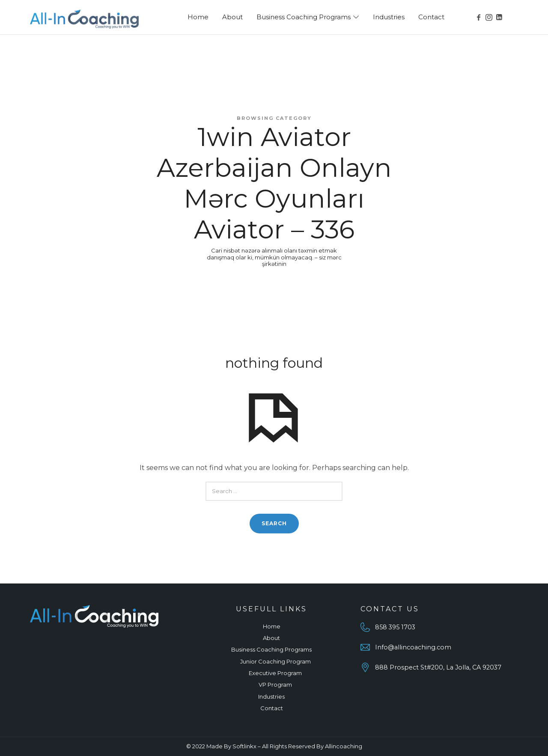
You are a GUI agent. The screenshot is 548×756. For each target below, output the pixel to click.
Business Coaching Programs (271, 649)
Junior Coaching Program (275, 661)
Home (272, 626)
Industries (271, 696)
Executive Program (275, 673)
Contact (272, 708)
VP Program (275, 685)
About (271, 638)
